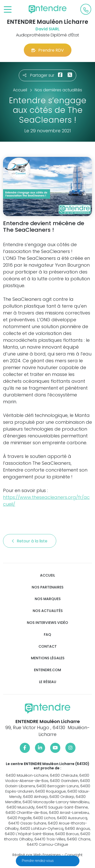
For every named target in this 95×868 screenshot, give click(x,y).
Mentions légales (48, 658)
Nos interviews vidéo (48, 623)
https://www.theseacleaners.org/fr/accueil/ (46, 501)
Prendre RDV (48, 50)
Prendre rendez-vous (38, 861)
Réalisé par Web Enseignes (37, 855)
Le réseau (48, 682)
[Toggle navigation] (8, 10)
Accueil (48, 575)
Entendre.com (48, 670)
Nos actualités (48, 611)
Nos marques (48, 599)
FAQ (48, 635)
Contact (48, 647)
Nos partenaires (48, 587)
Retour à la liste (30, 541)
